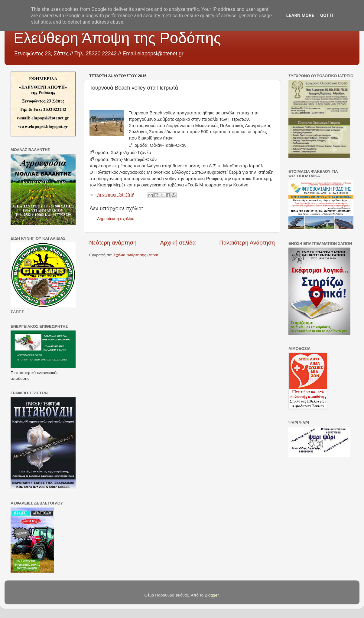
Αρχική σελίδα (178, 243)
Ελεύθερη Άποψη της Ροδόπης (117, 38)
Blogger (212, 595)
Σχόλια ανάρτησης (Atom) (136, 255)
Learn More (300, 15)
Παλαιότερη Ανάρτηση (247, 243)
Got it (327, 15)
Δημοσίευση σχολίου (116, 219)
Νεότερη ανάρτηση (113, 243)
